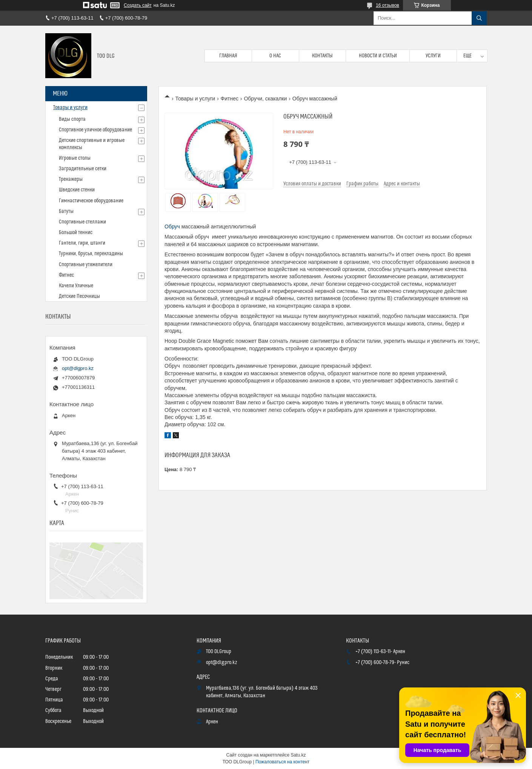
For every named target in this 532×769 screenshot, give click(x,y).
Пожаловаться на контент (282, 762)
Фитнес (230, 99)
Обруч (172, 227)
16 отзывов (387, 5)
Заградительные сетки (83, 169)
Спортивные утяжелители (86, 265)
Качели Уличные (76, 286)
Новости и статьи (378, 56)
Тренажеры (71, 179)
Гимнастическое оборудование (91, 201)
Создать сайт (138, 5)
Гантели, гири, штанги (82, 243)
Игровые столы (75, 158)
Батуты (66, 211)
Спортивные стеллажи (82, 222)
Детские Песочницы (79, 296)
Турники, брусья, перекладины (91, 254)
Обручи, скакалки (265, 99)
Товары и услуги (195, 99)
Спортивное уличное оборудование (95, 130)
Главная (228, 56)
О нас (275, 56)
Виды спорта (72, 119)
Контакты (322, 56)
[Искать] (479, 18)
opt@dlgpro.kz (78, 368)
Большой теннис (76, 233)
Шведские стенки (77, 190)
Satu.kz (298, 755)
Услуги (433, 56)
